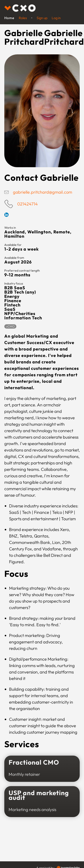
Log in (56, 18)
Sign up (42, 18)
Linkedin (6, 215)
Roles (23, 18)
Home (9, 18)
